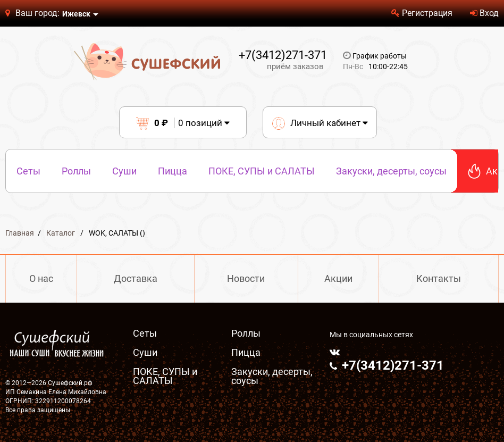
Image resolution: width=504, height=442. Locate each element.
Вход (484, 13)
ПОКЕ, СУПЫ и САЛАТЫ (262, 171)
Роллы (76, 171)
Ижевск (76, 14)
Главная (20, 233)
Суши (124, 171)
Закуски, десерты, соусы (391, 171)
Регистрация (422, 13)
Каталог (61, 233)
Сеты (28, 171)
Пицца (173, 171)
